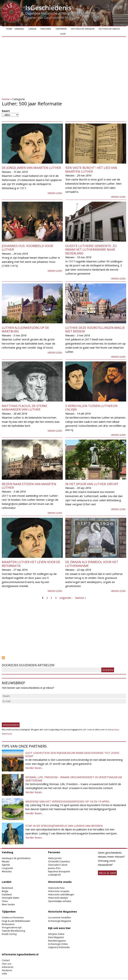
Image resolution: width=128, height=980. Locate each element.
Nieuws (6, 861)
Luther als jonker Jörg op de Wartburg (25, 329)
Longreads (7, 868)
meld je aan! (107, 873)
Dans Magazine (56, 937)
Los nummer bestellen (59, 918)
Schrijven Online (56, 934)
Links (4, 974)
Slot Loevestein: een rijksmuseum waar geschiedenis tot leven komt (72, 754)
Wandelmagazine (57, 941)
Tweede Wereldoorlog (13, 931)
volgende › (66, 598)
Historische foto (56, 888)
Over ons (7, 964)
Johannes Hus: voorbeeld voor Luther (27, 248)
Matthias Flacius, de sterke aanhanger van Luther (25, 408)
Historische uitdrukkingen (61, 894)
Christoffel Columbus (59, 861)
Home (9, 29)
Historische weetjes (58, 898)
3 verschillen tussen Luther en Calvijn (91, 408)
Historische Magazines (62, 912)
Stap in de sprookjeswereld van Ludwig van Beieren (64, 826)
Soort (6, 111)
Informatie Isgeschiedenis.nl (20, 954)
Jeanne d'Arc (54, 868)
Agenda (6, 865)
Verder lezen (55, 193)
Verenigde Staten (11, 898)
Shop (63, 34)
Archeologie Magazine (60, 921)
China (5, 901)
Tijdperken (61, 29)
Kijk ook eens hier (59, 928)
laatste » (81, 598)
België (5, 891)
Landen (32, 29)
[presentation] (29, 711)
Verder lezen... (34, 768)
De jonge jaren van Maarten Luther (31, 168)
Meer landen (8, 904)
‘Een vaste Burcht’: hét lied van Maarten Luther (91, 169)
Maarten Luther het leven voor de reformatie (31, 564)
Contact (6, 960)
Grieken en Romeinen (13, 918)
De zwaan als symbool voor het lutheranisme (92, 564)
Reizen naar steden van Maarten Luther (29, 486)
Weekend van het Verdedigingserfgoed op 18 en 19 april (68, 801)
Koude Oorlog (9, 934)
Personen (46, 29)
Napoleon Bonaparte (59, 871)
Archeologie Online (58, 944)
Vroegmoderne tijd (12, 927)
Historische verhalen (83, 29)
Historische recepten (59, 891)
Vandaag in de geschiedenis (16, 858)
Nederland (7, 888)
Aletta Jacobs (55, 858)
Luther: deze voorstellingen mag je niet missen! (95, 329)
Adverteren (8, 967)
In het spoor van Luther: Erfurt (92, 484)
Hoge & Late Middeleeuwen (16, 921)
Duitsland (7, 894)
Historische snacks (109, 29)
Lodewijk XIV (54, 875)
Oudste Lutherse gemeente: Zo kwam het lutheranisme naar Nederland (91, 250)
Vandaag (19, 29)
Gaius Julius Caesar (58, 865)
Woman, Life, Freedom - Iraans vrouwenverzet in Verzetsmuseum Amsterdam (74, 779)
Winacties (7, 871)
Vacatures (7, 970)
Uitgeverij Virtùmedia (59, 947)
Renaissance (8, 924)
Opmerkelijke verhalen (60, 901)
